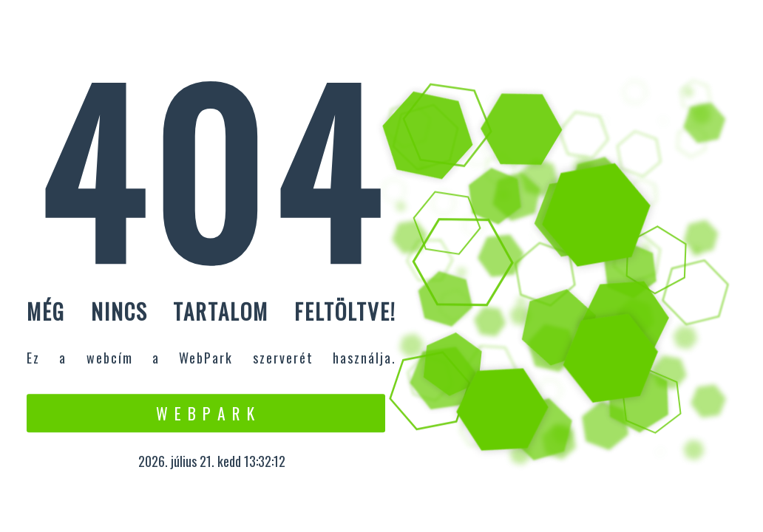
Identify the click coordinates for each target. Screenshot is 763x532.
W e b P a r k (206, 413)
